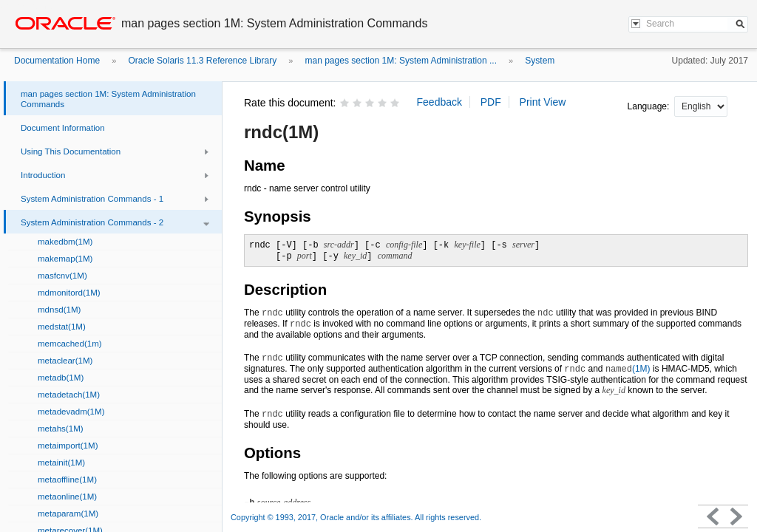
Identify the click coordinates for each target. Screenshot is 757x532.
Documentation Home (57, 61)
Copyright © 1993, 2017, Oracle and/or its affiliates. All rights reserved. (356, 517)
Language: (650, 106)
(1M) (628, 369)
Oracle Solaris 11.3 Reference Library (202, 61)
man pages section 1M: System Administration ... (401, 61)
